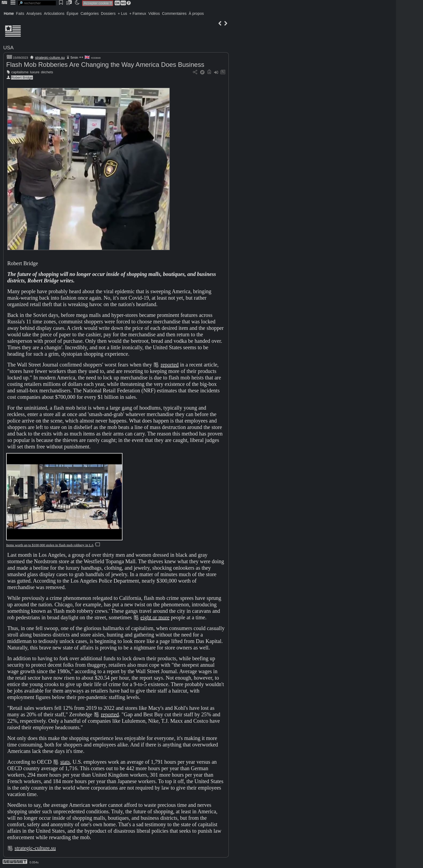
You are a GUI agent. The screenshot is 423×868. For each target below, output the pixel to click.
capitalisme (20, 72)
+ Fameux (138, 13)
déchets (47, 72)
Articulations (54, 13)
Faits (20, 13)
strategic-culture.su (50, 58)
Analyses (34, 13)
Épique (73, 13)
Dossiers (108, 13)
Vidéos (154, 13)
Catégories (90, 13)
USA (8, 48)
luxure (35, 72)
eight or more (155, 617)
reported (170, 365)
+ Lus (123, 13)
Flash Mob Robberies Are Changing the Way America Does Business (105, 65)
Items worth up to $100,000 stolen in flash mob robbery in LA (50, 545)
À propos (196, 13)
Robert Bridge (22, 77)
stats (65, 762)
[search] (37, 3)
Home (9, 13)
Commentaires (174, 13)
